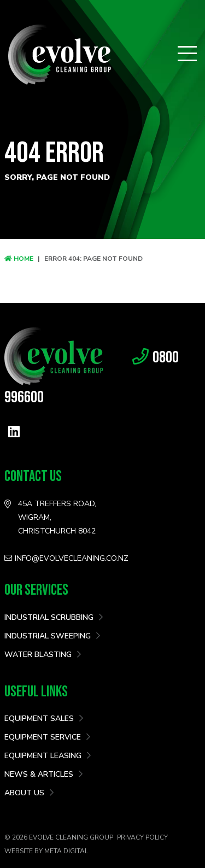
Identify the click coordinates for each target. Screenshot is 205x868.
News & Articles (43, 774)
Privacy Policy (142, 837)
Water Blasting (43, 655)
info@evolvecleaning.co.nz (66, 558)
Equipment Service (47, 737)
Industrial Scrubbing (54, 617)
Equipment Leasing (48, 756)
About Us (29, 793)
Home (19, 259)
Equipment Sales (44, 719)
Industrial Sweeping (52, 636)
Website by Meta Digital (46, 851)
